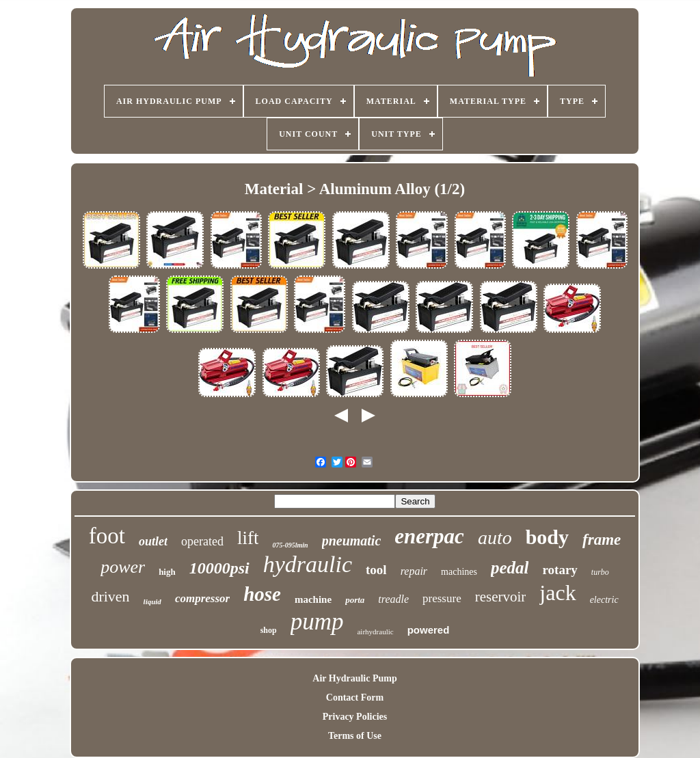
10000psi (219, 568)
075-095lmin (290, 545)
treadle (393, 599)
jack (557, 593)
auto (495, 538)
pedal (510, 568)
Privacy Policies (355, 717)
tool (376, 570)
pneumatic (352, 541)
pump (317, 622)
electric (604, 600)
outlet (153, 541)
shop (269, 630)
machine (313, 599)
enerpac (429, 536)
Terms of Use (355, 736)
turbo (600, 572)
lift (248, 538)
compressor (202, 598)
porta (355, 600)
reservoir (501, 597)
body (547, 537)
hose (262, 594)
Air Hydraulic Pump (354, 678)
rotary (560, 570)
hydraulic (308, 564)
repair (414, 571)
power (123, 567)
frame (602, 540)
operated (202, 541)
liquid (152, 601)
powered (429, 630)
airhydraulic (375, 632)
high (167, 572)
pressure (442, 598)
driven (110, 596)
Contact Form (355, 698)
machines (459, 572)
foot (107, 536)
